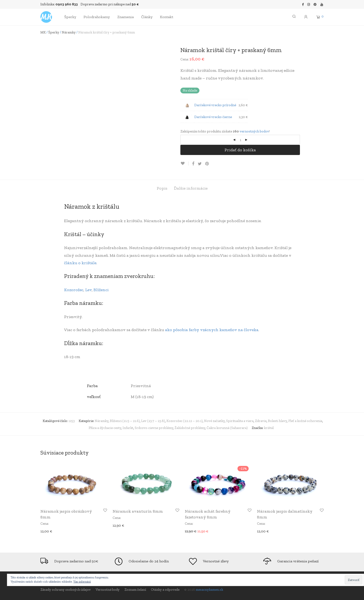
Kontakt (167, 17)
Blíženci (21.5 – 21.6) (125, 421)
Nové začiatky (214, 421)
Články (147, 17)
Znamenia (125, 17)
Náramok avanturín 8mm (138, 511)
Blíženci (101, 290)
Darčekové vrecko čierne (213, 117)
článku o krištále (80, 263)
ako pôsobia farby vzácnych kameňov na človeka (212, 330)
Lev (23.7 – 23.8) (153, 421)
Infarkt (128, 428)
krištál (269, 428)
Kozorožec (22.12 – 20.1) (185, 421)
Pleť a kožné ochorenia (305, 421)
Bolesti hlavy (277, 421)
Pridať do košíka (240, 150)
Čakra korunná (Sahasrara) (227, 428)
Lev (88, 290)
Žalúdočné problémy (190, 428)
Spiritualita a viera (240, 421)
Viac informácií (82, 582)
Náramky (69, 32)
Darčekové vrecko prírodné (215, 105)
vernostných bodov (254, 131)
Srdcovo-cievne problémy (154, 428)
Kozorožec (74, 290)
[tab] (162, 188)
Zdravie (261, 421)
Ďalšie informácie (191, 188)
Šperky (70, 17)
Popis (162, 188)
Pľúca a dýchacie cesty (105, 428)
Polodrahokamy (97, 17)
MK (43, 32)
